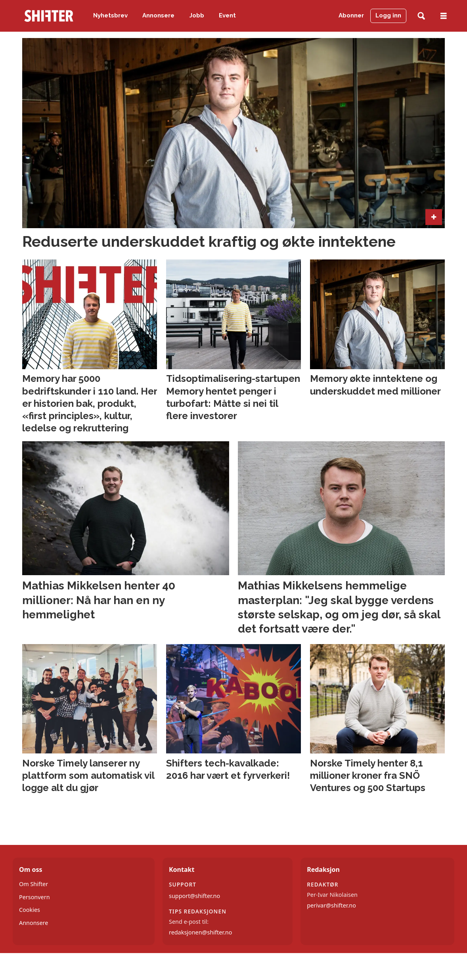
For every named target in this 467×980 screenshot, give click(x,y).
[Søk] (421, 16)
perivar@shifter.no (331, 905)
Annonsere (158, 15)
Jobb (197, 15)
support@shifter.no (194, 896)
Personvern (34, 897)
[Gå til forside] (49, 16)
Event (227, 15)
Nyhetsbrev (110, 15)
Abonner (351, 15)
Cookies (30, 910)
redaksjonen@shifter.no (200, 932)
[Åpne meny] (444, 16)
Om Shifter (33, 884)
